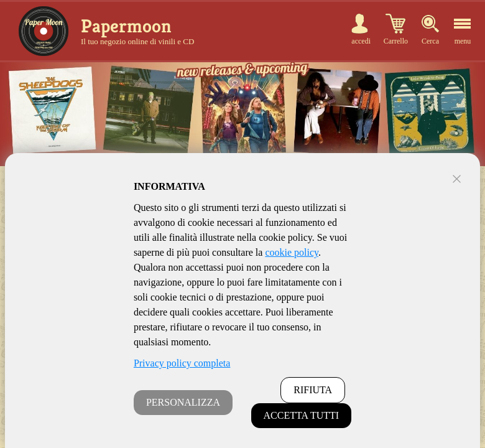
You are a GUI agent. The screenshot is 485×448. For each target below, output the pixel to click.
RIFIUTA (313, 390)
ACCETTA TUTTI (302, 415)
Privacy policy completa (182, 363)
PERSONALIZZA (183, 402)
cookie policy (292, 252)
